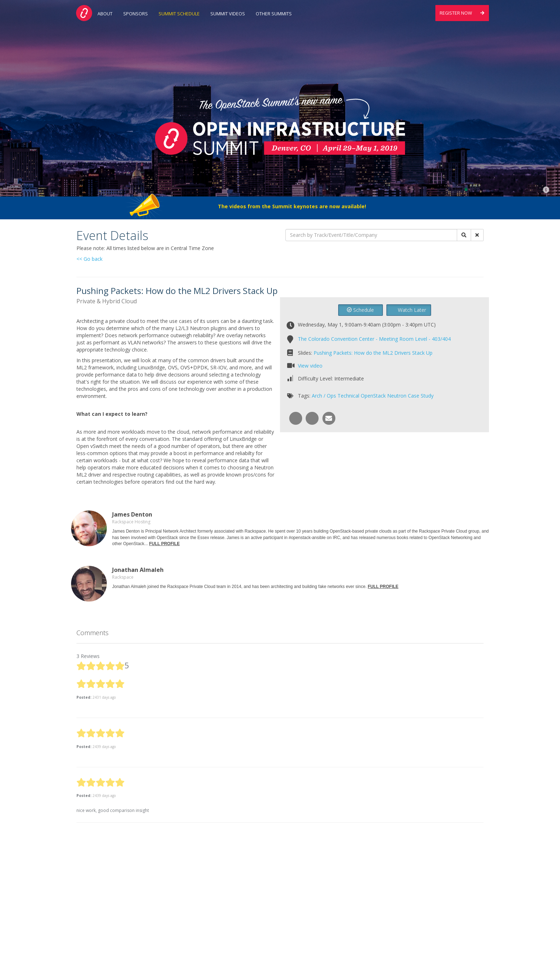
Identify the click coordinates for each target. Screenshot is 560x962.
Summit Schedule (179, 14)
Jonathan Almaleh (138, 570)
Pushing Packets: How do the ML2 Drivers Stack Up (373, 353)
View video (310, 366)
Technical (348, 396)
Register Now (462, 13)
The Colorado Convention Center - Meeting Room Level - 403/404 (374, 339)
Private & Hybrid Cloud (107, 301)
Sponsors (136, 14)
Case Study (421, 396)
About (105, 14)
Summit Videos (228, 14)
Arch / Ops (324, 396)
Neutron (397, 396)
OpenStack (373, 396)
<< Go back (89, 259)
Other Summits (274, 14)
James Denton (132, 514)
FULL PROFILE (164, 544)
